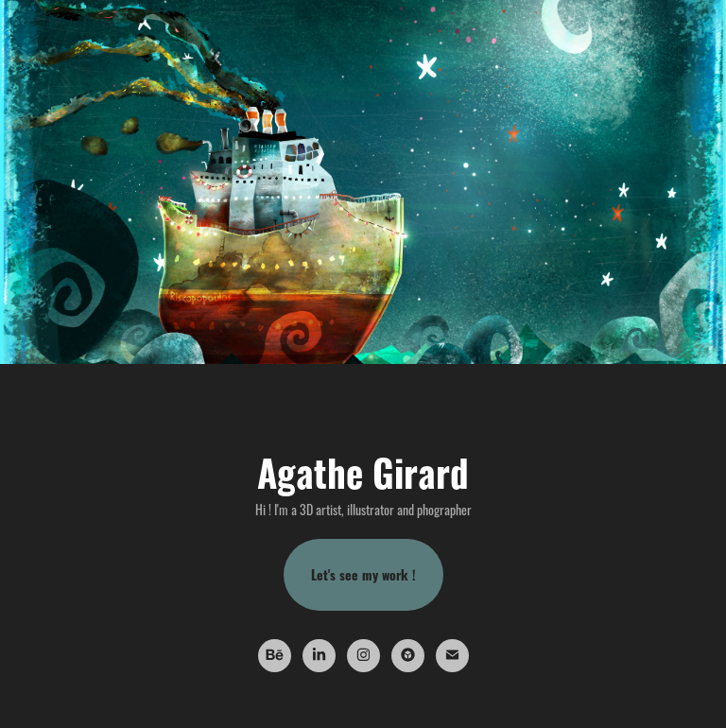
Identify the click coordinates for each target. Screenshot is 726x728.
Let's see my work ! (363, 574)
